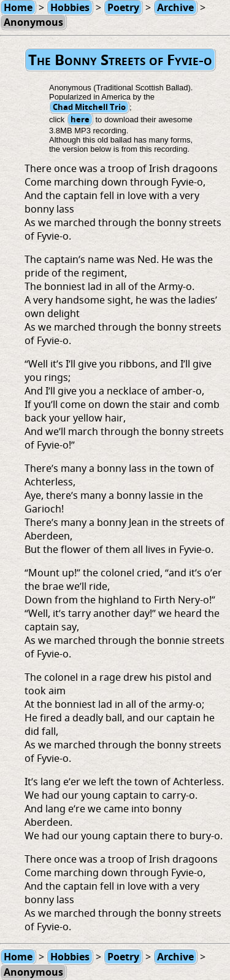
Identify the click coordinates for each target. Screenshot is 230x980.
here (80, 119)
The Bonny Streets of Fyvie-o (120, 60)
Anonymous (33, 22)
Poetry (123, 957)
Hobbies (70, 957)
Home (18, 957)
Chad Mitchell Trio (89, 107)
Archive (175, 957)
